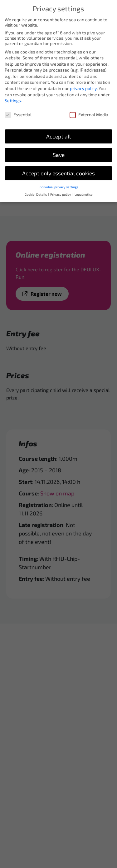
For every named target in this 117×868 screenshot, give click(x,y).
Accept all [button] (58, 132)
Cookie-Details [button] (36, 190)
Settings (13, 96)
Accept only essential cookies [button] (58, 169)
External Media (89, 110)
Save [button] (59, 151)
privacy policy (83, 84)
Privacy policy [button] (61, 190)
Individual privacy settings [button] (58, 183)
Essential (18, 110)
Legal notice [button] (84, 190)
